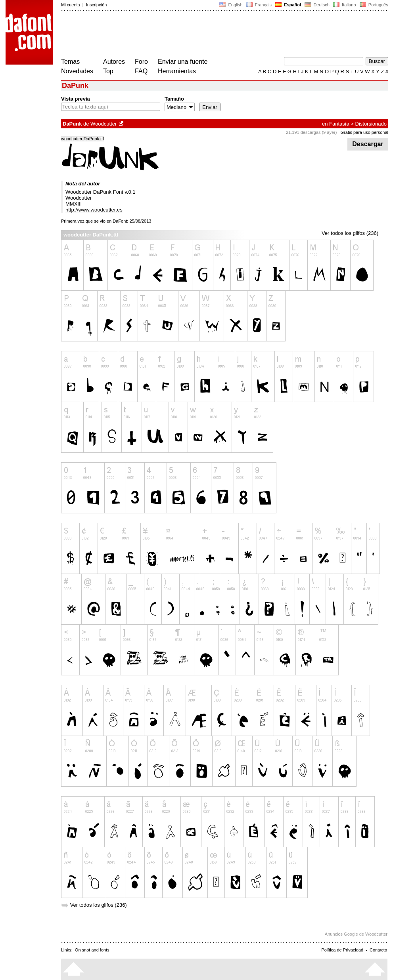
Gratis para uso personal (364, 132)
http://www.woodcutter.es (94, 210)
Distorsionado (371, 124)
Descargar (368, 144)
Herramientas (177, 71)
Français (259, 5)
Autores (114, 62)
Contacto (378, 950)
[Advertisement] (205, 35)
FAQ (141, 71)
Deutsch (317, 5)
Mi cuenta (71, 5)
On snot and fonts (92, 950)
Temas (70, 62)
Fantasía (339, 124)
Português (373, 5)
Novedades (77, 71)
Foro (141, 62)
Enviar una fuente (183, 62)
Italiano (345, 5)
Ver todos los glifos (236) (350, 233)
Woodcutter (104, 124)
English (231, 5)
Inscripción (97, 5)
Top (108, 71)
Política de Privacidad (342, 950)
